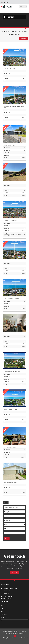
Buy (2, 605)
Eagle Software (23, 638)
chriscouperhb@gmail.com (10, 588)
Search (6, 502)
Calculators (4, 615)
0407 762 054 (7, 594)
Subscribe (24, 38)
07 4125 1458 (5, 2)
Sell (2, 608)
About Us (3, 621)
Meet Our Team (5, 618)
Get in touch (14, 573)
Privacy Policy (7, 638)
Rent (2, 611)
